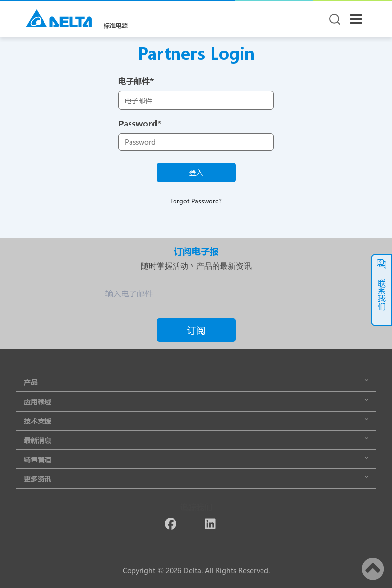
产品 (196, 382)
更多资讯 (196, 479)
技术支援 (196, 421)
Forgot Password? (196, 201)
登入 (196, 173)
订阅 (196, 330)
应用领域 (196, 401)
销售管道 (196, 459)
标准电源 (116, 25)
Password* (140, 123)
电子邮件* (136, 81)
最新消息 (196, 440)
